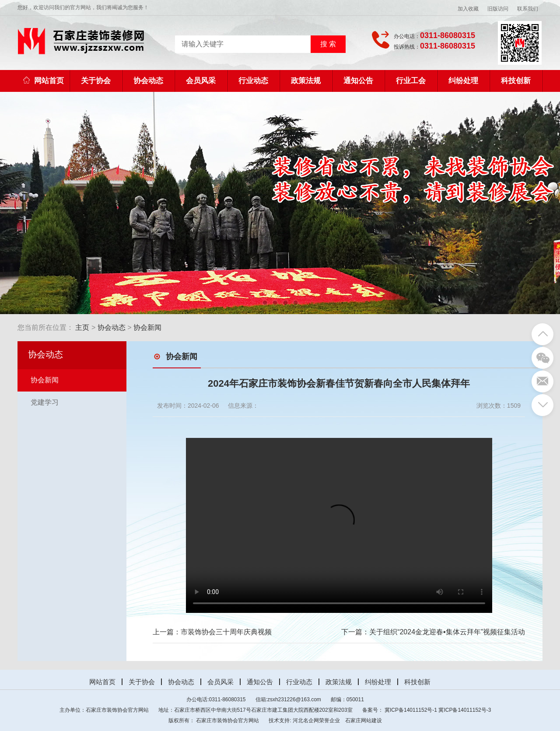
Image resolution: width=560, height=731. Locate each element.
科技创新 (516, 81)
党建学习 (45, 402)
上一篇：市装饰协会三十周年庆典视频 (212, 632)
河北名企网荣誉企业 (316, 721)
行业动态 (253, 81)
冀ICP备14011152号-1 (411, 710)
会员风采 (201, 81)
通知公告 (358, 81)
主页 (82, 327)
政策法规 (306, 81)
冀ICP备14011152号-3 (465, 710)
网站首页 (44, 81)
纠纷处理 (463, 81)
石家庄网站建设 (364, 721)
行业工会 (411, 81)
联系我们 (528, 9)
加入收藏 (468, 9)
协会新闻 (147, 327)
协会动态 (148, 81)
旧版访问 (498, 9)
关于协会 (96, 81)
